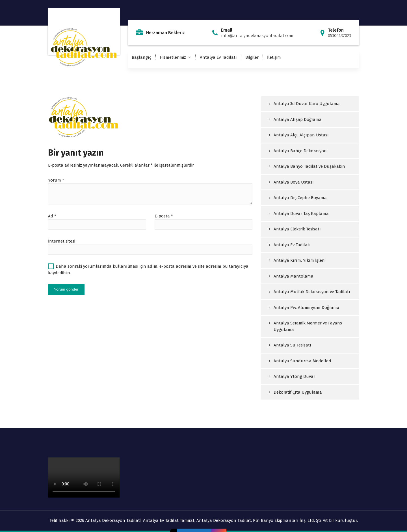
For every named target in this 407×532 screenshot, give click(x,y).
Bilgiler (252, 57)
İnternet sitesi (62, 241)
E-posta (164, 216)
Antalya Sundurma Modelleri (302, 361)
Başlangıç (141, 57)
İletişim (274, 57)
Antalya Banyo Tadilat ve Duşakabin (309, 166)
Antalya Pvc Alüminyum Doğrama (307, 308)
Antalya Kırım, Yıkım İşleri (299, 260)
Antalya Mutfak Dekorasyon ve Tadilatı (312, 292)
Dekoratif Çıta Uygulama (298, 392)
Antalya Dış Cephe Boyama (300, 198)
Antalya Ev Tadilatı (218, 57)
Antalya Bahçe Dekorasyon (300, 151)
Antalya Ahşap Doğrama (298, 119)
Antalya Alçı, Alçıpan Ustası (301, 135)
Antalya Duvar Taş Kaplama (301, 213)
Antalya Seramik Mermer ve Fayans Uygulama (308, 326)
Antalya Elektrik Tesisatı (297, 229)
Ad (52, 216)
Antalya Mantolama (294, 276)
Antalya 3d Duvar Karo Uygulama (307, 104)
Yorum (56, 180)
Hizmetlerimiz (173, 57)
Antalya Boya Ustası (294, 182)
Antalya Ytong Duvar (294, 376)
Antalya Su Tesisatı (292, 345)
